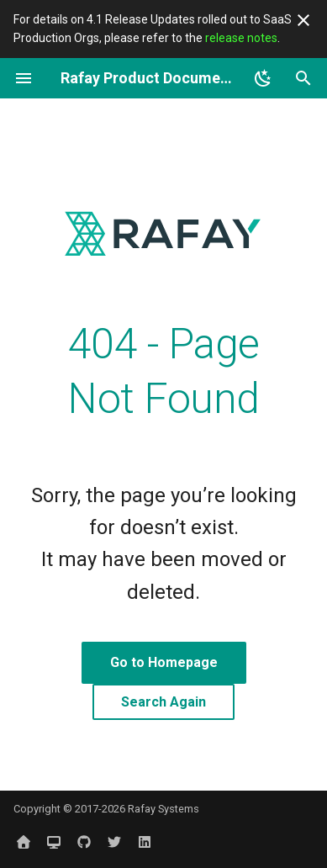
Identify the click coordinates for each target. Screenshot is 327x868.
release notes (241, 38)
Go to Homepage (164, 662)
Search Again (163, 702)
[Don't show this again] (303, 20)
